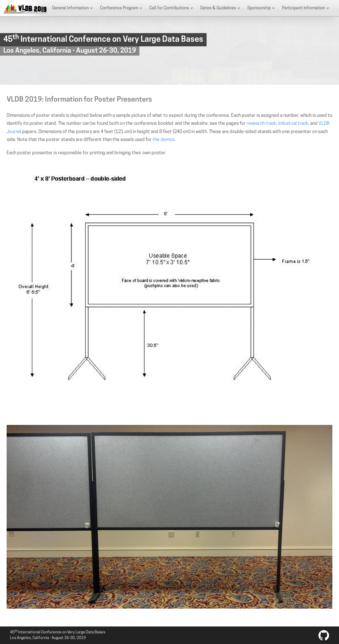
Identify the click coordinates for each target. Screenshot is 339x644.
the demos (164, 140)
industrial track (293, 124)
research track (261, 124)
